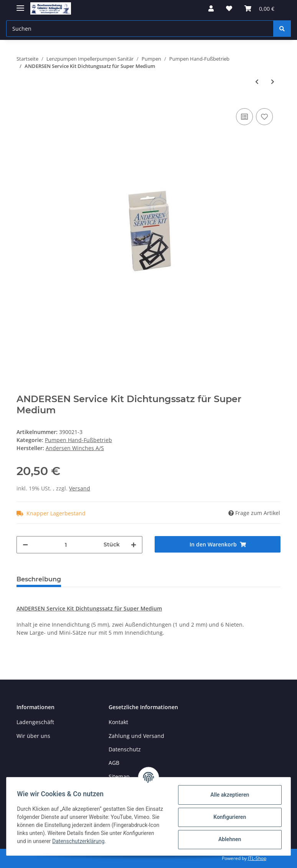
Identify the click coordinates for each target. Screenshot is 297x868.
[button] (211, 8)
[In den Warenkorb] (218, 544)
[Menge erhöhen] (134, 545)
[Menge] (66, 545)
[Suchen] (140, 29)
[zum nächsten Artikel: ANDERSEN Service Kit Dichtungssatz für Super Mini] (273, 82)
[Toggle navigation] (20, 5)
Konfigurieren (228, 817)
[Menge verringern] (25, 545)
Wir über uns (33, 736)
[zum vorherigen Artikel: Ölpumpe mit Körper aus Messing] (257, 82)
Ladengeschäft (35, 722)
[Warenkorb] (259, 8)
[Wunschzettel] (229, 8)
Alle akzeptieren (228, 795)
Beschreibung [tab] (39, 579)
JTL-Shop (257, 858)
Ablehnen (228, 839)
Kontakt (118, 722)
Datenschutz (125, 749)
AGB (114, 763)
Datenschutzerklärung (126, 841)
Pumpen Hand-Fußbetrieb (78, 440)
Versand (80, 488)
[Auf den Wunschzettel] (264, 117)
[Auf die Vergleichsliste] (244, 117)
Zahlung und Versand (136, 736)
